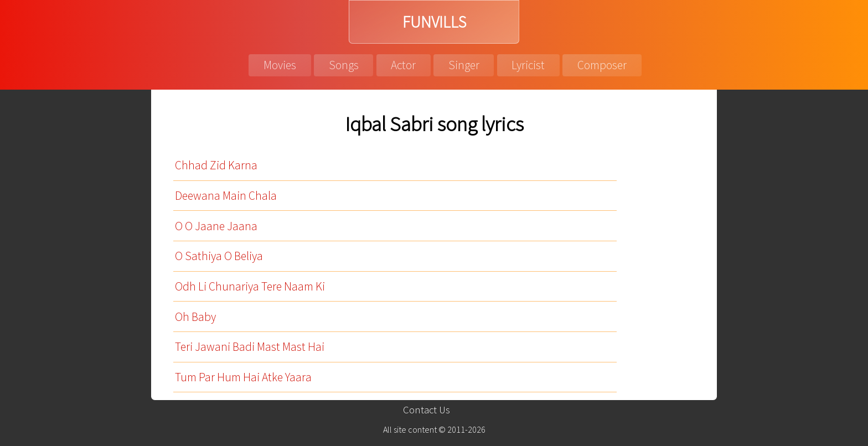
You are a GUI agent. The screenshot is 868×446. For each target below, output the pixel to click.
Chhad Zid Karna (216, 165)
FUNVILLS (434, 22)
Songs (344, 65)
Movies (280, 65)
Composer (602, 65)
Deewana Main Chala (226, 196)
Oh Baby (195, 317)
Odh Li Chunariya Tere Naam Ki (250, 286)
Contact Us (427, 410)
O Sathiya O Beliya (219, 256)
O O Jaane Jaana (216, 226)
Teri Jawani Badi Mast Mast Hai (250, 347)
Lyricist (528, 65)
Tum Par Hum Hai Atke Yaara (243, 377)
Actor (403, 65)
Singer (464, 65)
